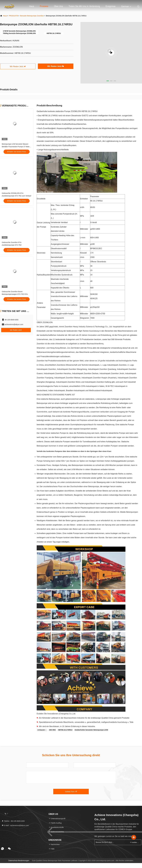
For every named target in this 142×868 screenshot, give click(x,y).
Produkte (44, 6)
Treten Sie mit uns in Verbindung (84, 6)
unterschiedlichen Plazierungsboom (107, 416)
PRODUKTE (13, 16)
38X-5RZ (52, 730)
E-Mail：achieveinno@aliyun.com (15, 825)
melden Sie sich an (134, 842)
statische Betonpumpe (50, 399)
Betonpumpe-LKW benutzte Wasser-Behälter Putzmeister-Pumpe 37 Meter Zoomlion (16, 147)
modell (64, 248)
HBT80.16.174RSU (65, 730)
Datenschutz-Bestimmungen (19, 861)
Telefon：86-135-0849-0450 (13, 821)
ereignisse (111, 6)
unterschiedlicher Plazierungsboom (80, 508)
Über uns (58, 6)
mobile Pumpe (73, 533)
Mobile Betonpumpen (129, 512)
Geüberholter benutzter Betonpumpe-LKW (91, 730)
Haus (32, 6)
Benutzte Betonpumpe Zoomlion (32, 16)
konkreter (65, 205)
